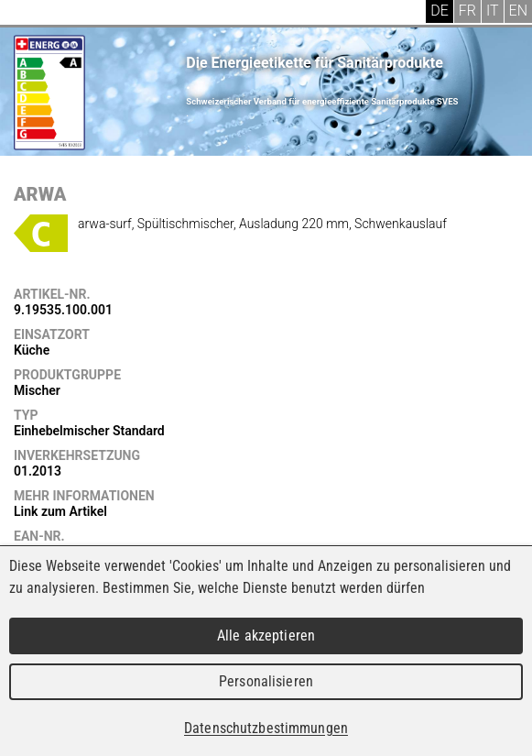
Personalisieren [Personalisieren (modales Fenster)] (266, 681)
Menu (27, 14)
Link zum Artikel (60, 511)
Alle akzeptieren (266, 635)
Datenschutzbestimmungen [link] (266, 728)
